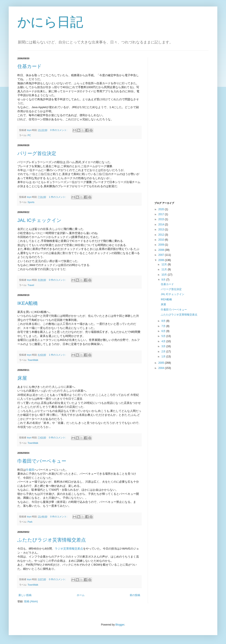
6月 (164, 331)
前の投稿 (135, 595)
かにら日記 (50, 22)
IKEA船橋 (28, 303)
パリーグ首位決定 (37, 153)
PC (29, 135)
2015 (162, 219)
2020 (162, 209)
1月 (164, 357)
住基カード (30, 66)
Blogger (120, 625)
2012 (162, 235)
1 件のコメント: (58, 197)
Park (30, 522)
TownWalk (33, 360)
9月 (164, 280)
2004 (162, 368)
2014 (162, 225)
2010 (162, 240)
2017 (162, 214)
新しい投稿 (25, 595)
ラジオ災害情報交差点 (69, 549)
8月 (164, 321)
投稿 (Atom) (31, 601)
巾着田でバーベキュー (42, 461)
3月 (164, 346)
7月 (164, 326)
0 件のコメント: (59, 130)
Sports (31, 202)
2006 (162, 260)
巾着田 (30, 470)
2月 (164, 352)
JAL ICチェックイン (39, 220)
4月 (164, 341)
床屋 (22, 378)
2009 (162, 245)
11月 (165, 269)
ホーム (81, 595)
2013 (162, 230)
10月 (165, 275)
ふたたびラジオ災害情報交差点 (52, 540)
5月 (164, 336)
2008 (162, 250)
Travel (31, 285)
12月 (165, 264)
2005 (162, 363)
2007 (162, 255)
